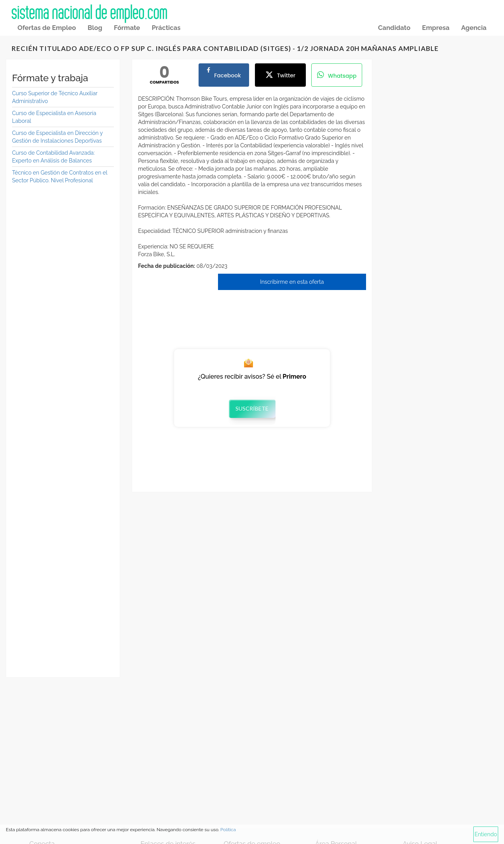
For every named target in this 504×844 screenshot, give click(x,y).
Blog (95, 28)
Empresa (436, 28)
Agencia (474, 28)
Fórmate (127, 28)
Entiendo (486, 834)
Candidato (394, 28)
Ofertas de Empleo (47, 28)
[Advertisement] (63, 309)
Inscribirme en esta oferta (292, 282)
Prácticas (166, 28)
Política (228, 830)
